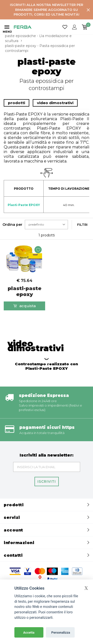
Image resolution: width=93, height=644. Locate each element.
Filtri (82, 225)
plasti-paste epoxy (25, 291)
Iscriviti (47, 482)
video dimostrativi (55, 103)
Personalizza (61, 632)
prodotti (16, 103)
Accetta (29, 632)
